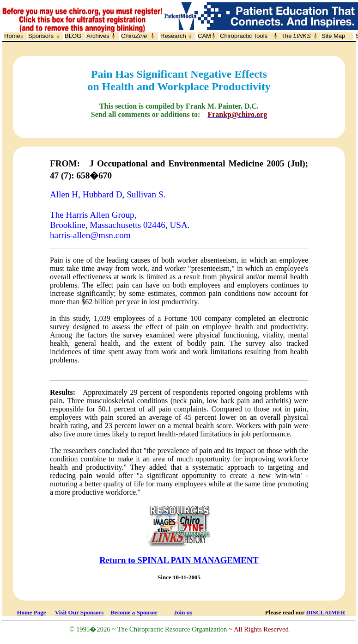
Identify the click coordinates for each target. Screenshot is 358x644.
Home (12, 36)
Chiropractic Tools (244, 36)
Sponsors (41, 36)
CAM (204, 36)
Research (173, 36)
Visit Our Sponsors (79, 612)
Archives (98, 36)
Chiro (134, 36)
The (296, 36)
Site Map (333, 36)
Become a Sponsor (134, 612)
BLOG (73, 36)
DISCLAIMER (326, 612)
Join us (183, 612)
